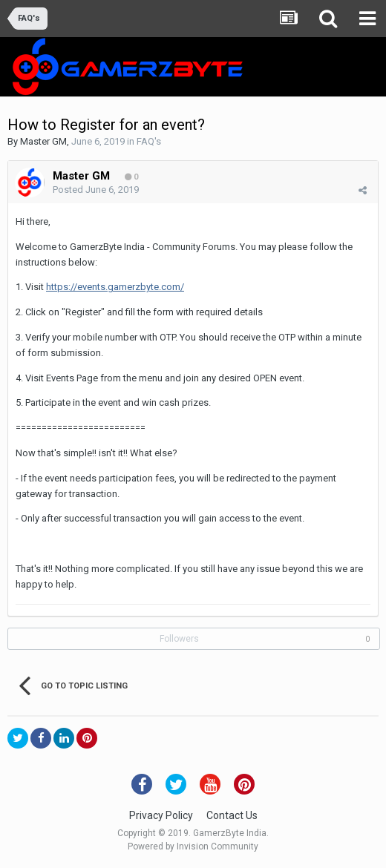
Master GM (43, 141)
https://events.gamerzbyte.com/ (115, 287)
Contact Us (232, 815)
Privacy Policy (161, 815)
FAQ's (149, 141)
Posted (96, 190)
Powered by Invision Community (193, 846)
